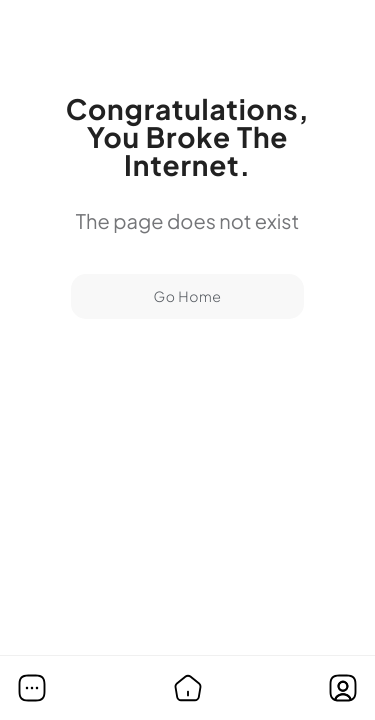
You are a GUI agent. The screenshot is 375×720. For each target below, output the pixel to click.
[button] (32, 688)
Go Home (187, 297)
